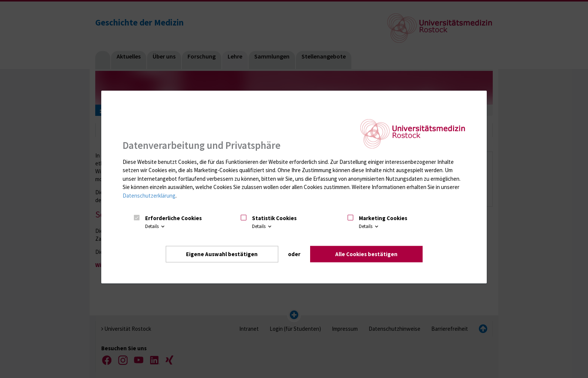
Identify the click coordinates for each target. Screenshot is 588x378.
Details (155, 226)
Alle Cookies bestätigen (366, 254)
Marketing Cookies (383, 218)
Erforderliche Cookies (173, 218)
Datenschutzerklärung (149, 196)
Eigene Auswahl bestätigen (222, 254)
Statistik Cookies (274, 218)
